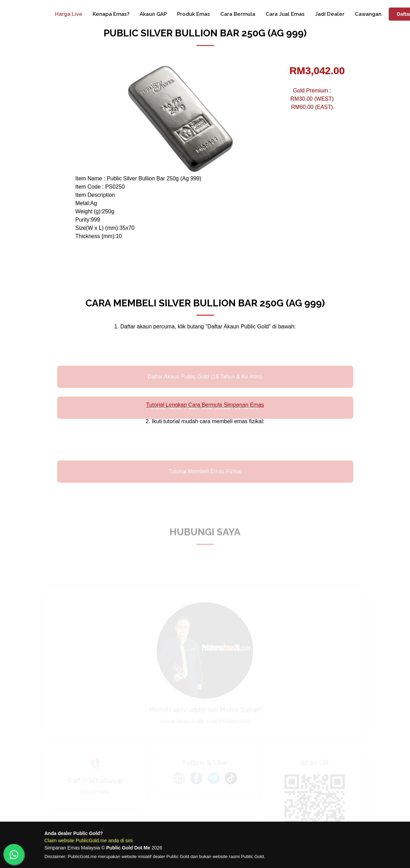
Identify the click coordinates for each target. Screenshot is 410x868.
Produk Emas (194, 14)
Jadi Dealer (330, 14)
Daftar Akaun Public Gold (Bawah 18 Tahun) (205, 415)
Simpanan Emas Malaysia (72, 848)
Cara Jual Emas (285, 14)
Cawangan (368, 14)
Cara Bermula (238, 14)
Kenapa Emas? (111, 14)
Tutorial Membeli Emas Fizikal (205, 479)
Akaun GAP (153, 14)
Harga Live (69, 14)
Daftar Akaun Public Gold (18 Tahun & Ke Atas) (205, 384)
